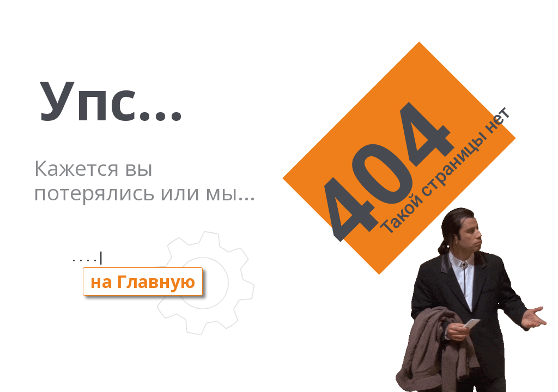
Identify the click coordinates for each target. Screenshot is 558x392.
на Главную (143, 281)
